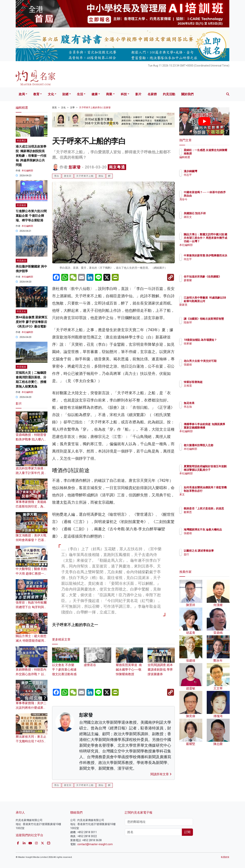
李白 (57, 176)
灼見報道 (21, 205)
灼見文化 (21, 311)
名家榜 (152, 94)
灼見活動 (169, 94)
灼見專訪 (21, 141)
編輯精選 (212, 161)
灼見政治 (21, 261)
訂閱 (187, 832)
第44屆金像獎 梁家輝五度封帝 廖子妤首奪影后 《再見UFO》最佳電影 (32, 322)
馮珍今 (210, 203)
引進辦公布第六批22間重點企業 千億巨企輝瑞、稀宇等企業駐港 (31, 216)
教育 (36, 94)
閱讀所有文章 (161, 774)
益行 (209, 558)
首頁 (54, 108)
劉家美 (210, 308)
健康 (95, 94)
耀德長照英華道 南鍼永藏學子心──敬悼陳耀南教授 (129, 664)
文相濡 (210, 386)
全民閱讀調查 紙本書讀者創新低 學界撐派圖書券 (161, 664)
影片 (138, 94)
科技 (124, 94)
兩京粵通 (117, 167)
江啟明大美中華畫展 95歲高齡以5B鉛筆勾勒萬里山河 (217, 301)
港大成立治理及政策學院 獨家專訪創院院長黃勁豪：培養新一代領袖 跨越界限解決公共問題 (31, 156)
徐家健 (210, 347)
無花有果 (212, 403)
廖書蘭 (210, 284)
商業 (109, 94)
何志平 (210, 175)
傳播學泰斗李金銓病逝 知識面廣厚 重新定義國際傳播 (217, 428)
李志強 (210, 407)
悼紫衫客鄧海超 (216, 382)
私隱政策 (225, 857)
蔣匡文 (210, 220)
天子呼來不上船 (85, 176)
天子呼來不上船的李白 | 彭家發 (95, 108)
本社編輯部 (27, 171)
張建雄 (210, 368)
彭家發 (75, 167)
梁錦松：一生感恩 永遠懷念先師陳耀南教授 (216, 154)
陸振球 (210, 326)
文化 (51, 94)
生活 (80, 94)
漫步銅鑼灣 (213, 171)
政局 (22, 94)
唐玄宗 (68, 176)
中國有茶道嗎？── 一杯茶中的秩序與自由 (216, 196)
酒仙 (101, 176)
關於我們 (187, 94)
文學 (72, 108)
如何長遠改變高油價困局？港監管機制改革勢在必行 (217, 491)
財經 (65, 94)
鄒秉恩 (210, 516)
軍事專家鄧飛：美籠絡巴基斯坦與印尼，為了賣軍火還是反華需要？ (31, 506)
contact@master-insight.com (95, 844)
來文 (209, 498)
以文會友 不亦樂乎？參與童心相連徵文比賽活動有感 (66, 664)
